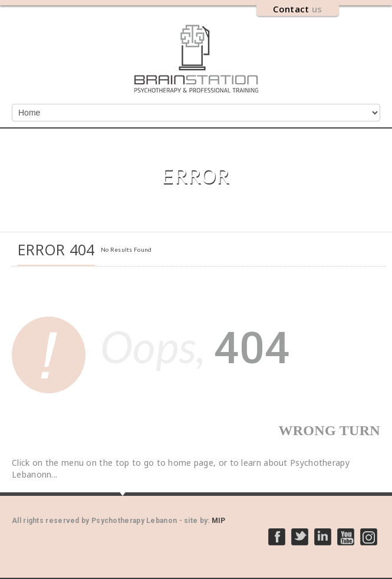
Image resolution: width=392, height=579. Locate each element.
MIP (219, 521)
